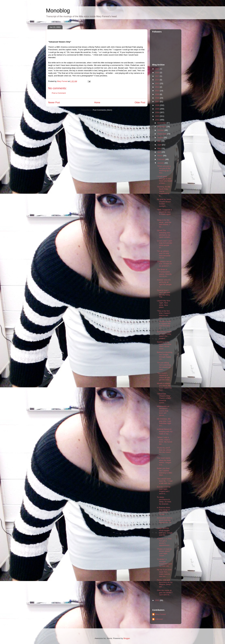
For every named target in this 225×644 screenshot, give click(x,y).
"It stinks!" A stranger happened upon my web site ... (164, 563)
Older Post (140, 103)
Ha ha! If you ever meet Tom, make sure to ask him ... (164, 573)
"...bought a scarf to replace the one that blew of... (164, 325)
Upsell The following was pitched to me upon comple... (164, 234)
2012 (157, 87)
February (161, 159)
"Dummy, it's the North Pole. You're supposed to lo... (164, 191)
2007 (157, 101)
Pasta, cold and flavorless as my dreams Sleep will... (165, 583)
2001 (157, 600)
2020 (157, 73)
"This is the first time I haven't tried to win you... (163, 314)
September (162, 134)
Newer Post (54, 103)
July (159, 141)
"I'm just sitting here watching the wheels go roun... (164, 366)
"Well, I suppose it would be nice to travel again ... (164, 213)
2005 (157, 109)
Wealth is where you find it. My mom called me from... (164, 387)
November (162, 127)
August (161, 138)
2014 (157, 80)
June (160, 145)
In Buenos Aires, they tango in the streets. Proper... (164, 511)
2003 (157, 116)
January (161, 163)
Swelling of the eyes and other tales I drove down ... (164, 345)
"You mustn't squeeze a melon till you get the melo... (164, 376)
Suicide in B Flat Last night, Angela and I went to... (164, 490)
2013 (157, 83)
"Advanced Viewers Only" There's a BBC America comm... (164, 398)
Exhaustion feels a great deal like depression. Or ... (164, 521)
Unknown (159, 619)
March (160, 156)
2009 (157, 94)
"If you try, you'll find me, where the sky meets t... (164, 451)
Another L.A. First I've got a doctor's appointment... (164, 542)
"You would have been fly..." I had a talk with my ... (165, 481)
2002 (157, 120)
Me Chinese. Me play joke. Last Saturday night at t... (164, 422)
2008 (157, 98)
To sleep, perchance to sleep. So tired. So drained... (164, 501)
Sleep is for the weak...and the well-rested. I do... (164, 223)
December (162, 123)
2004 (157, 112)
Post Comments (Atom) (102, 110)
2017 (157, 76)
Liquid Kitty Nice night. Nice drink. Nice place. (164, 304)
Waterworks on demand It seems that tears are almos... (163, 411)
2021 (157, 69)
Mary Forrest (160, 614)
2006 (157, 105)
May (159, 148)
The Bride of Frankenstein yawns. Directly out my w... (164, 273)
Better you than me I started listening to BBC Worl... (165, 472)
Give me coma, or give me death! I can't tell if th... (165, 592)
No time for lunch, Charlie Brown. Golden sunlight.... (164, 203)
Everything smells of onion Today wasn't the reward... (164, 335)
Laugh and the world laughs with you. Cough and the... (165, 532)
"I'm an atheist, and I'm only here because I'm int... (164, 255)
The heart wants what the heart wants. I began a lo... (164, 461)
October (161, 130)
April (160, 152)
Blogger (127, 638)
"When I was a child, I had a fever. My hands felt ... (165, 441)
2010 (157, 91)
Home (97, 103)
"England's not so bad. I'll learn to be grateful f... (164, 264)
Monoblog (58, 11)
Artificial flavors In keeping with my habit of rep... (165, 431)
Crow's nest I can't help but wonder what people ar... (165, 244)
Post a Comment (59, 93)
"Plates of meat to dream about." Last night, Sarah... (164, 552)
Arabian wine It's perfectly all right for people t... (164, 283)
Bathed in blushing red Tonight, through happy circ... (165, 356)
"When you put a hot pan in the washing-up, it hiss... (164, 169)
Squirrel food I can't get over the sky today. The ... (164, 294)
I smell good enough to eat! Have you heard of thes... (165, 180)
